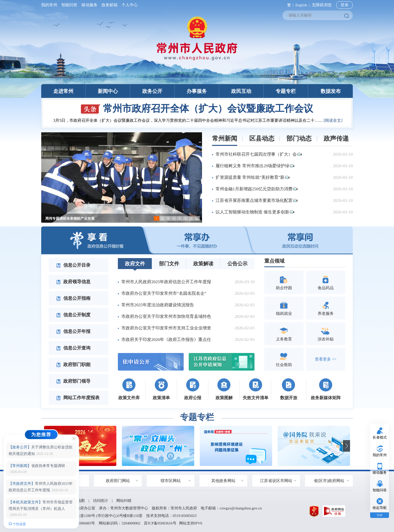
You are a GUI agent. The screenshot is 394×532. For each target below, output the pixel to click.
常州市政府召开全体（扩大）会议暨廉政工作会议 (197, 108)
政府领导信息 (73, 282)
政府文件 (135, 264)
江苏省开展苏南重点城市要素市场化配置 (257, 200)
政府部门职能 (73, 365)
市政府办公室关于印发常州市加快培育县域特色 (166, 316)
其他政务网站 (223, 481)
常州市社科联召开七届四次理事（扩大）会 (259, 154)
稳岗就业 (284, 308)
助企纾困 (284, 282)
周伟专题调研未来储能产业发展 (70, 219)
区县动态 (262, 138)
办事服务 (197, 91)
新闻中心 (108, 91)
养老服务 (326, 308)
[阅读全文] (333, 120)
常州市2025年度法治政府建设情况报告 (158, 305)
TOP (379, 515)
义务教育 (284, 334)
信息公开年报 (73, 331)
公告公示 (237, 264)
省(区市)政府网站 (329, 481)
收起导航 (380, 508)
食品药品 (326, 282)
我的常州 (50, 5)
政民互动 (241, 91)
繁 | (289, 5)
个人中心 (129, 5)
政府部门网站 (118, 481)
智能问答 (69, 5)
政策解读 (203, 264)
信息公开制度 (73, 315)
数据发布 (331, 91)
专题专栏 (286, 91)
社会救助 (284, 359)
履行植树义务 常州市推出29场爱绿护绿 (255, 166)
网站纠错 (124, 501)
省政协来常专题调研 (37, 466)
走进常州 (63, 91)
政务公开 (152, 91)
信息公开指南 (73, 298)
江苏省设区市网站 (276, 481)
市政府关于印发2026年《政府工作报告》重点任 (166, 340)
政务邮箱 (110, 5)
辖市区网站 (171, 481)
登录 (344, 5)
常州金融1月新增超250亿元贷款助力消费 (257, 189)
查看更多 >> (326, 359)
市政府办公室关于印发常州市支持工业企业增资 (166, 328)
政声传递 (336, 138)
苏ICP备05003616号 (160, 523)
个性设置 (17, 524)
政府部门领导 (73, 381)
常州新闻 (225, 138)
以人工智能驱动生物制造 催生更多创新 (255, 212)
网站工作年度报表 (78, 398)
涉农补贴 (326, 334)
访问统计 (101, 501)
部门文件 (169, 264)
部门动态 (299, 138)
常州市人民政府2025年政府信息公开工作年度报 (166, 282)
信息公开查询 (73, 348)
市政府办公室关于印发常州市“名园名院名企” (164, 293)
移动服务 (89, 5)
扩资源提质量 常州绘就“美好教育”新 (253, 177)
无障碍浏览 (322, 5)
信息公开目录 (73, 265)
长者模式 (380, 437)
